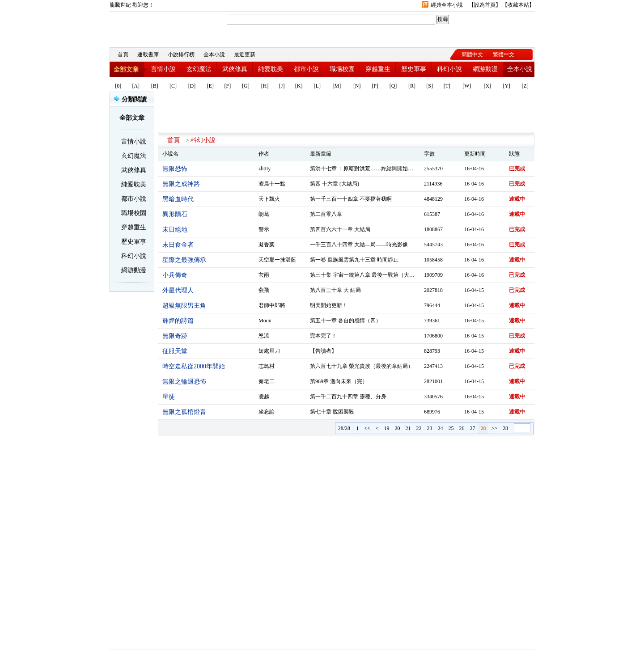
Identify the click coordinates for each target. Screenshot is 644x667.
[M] (337, 86)
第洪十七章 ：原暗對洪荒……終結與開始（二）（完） (375, 169)
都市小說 (306, 69)
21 (408, 428)
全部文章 (126, 70)
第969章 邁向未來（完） (339, 381)
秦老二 (267, 381)
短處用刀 (269, 351)
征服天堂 (175, 351)
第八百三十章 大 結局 (335, 290)
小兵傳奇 (175, 275)
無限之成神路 (181, 184)
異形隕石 (175, 214)
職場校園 (342, 69)
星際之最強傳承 (184, 260)
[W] (467, 86)
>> (494, 428)
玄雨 (264, 275)
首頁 (123, 55)
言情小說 (163, 69)
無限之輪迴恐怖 (184, 382)
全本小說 (214, 55)
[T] (447, 86)
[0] (118, 86)
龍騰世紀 (159, 27)
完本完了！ (323, 336)
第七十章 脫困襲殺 (332, 412)
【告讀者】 (323, 351)
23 (429, 428)
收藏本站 (518, 5)
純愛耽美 (271, 69)
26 (462, 428)
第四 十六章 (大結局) (335, 184)
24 (440, 428)
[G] (246, 86)
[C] (173, 86)
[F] (228, 86)
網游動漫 (485, 69)
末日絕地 (175, 230)
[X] (488, 86)
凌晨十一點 (272, 184)
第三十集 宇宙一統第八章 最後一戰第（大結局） (368, 275)
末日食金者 (178, 245)
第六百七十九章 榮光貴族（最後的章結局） (362, 366)
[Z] (525, 86)
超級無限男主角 (184, 306)
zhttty (265, 169)
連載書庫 (148, 55)
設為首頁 (485, 5)
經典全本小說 (447, 5)
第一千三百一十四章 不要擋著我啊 (351, 199)
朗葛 (264, 214)
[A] (136, 86)
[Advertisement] (346, 112)
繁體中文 (504, 55)
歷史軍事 (414, 69)
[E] (210, 86)
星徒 (169, 397)
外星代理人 (178, 290)
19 (386, 428)
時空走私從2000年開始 (194, 366)
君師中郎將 (272, 305)
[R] (412, 86)
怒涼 (264, 336)
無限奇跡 (175, 336)
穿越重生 (378, 69)
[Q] (393, 86)
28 (505, 428)
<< (367, 428)
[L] (317, 86)
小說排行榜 (181, 55)
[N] (357, 86)
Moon (265, 321)
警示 (264, 229)
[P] (375, 86)
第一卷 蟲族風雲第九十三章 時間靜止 (354, 260)
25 (451, 428)
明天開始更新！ (329, 305)
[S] (430, 86)
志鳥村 (267, 366)
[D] (192, 86)
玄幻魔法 (199, 69)
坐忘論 (267, 412)
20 (397, 428)
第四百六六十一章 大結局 (340, 229)
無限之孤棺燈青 (184, 412)
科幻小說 (449, 69)
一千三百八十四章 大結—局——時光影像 (359, 245)
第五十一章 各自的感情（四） (345, 321)
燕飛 (264, 290)
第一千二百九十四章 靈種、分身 (348, 397)
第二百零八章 (326, 214)
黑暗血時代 (178, 199)
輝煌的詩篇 (178, 321)
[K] (299, 86)
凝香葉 (267, 245)
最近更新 (245, 55)
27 (472, 428)
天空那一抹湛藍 (277, 260)
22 (419, 428)
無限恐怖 (175, 169)
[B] (155, 86)
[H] (265, 86)
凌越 (264, 397)
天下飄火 (269, 199)
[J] (282, 86)
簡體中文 (472, 55)
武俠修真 (235, 69)
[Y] (506, 86)
